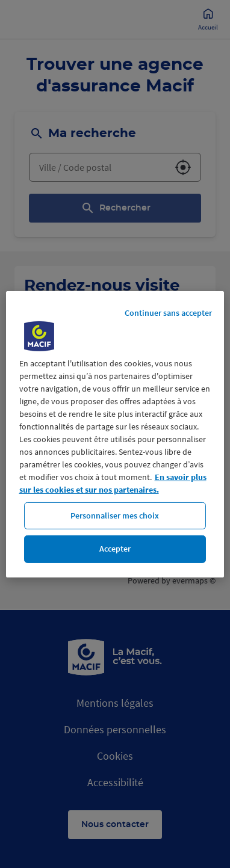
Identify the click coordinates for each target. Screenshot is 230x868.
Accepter (115, 549)
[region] (115, 434)
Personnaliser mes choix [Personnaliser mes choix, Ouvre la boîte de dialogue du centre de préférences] (115, 515)
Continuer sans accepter (168, 312)
